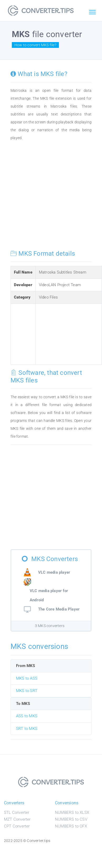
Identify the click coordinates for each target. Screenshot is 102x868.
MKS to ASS (27, 678)
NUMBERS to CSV (71, 819)
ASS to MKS (27, 716)
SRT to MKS (27, 729)
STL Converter (17, 813)
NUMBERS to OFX (71, 826)
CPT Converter (17, 826)
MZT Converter (17, 819)
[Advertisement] (49, 198)
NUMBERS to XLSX (72, 813)
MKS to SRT (27, 691)
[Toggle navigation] (92, 12)
